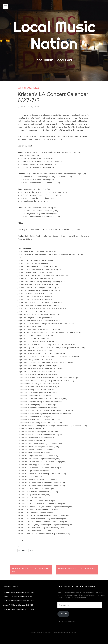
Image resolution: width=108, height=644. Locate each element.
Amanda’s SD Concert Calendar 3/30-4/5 (18, 597)
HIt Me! (63, 614)
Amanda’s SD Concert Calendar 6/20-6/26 (30, 570)
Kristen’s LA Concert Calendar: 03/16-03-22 (19, 609)
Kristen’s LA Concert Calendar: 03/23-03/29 (19, 601)
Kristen (36, 107)
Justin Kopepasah (71, 633)
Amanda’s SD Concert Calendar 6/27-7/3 (76, 570)
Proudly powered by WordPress (41, 633)
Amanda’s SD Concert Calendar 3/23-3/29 (18, 605)
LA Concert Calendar (28, 88)
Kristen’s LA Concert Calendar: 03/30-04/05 (19, 592)
